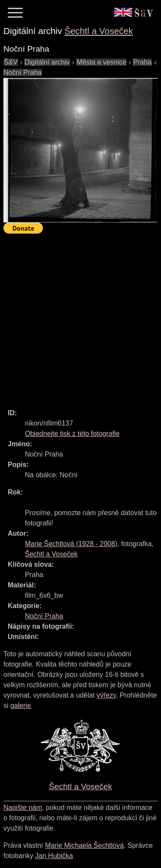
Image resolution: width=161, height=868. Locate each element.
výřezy (106, 695)
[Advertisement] (80, 317)
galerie (21, 706)
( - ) (71, 544)
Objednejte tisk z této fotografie (72, 434)
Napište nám (23, 808)
